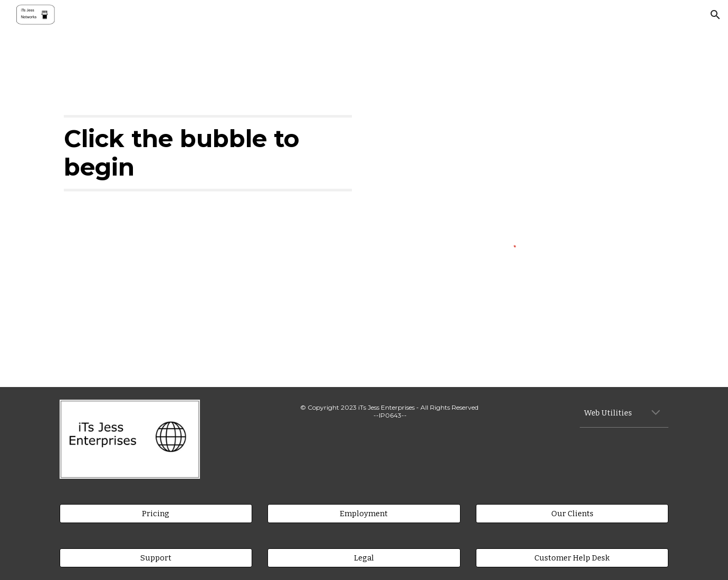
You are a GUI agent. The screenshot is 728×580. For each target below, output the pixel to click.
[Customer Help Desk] (572, 558)
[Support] (156, 558)
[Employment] (364, 513)
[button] (715, 15)
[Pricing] (156, 513)
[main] (208, 153)
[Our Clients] (572, 513)
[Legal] (364, 558)
